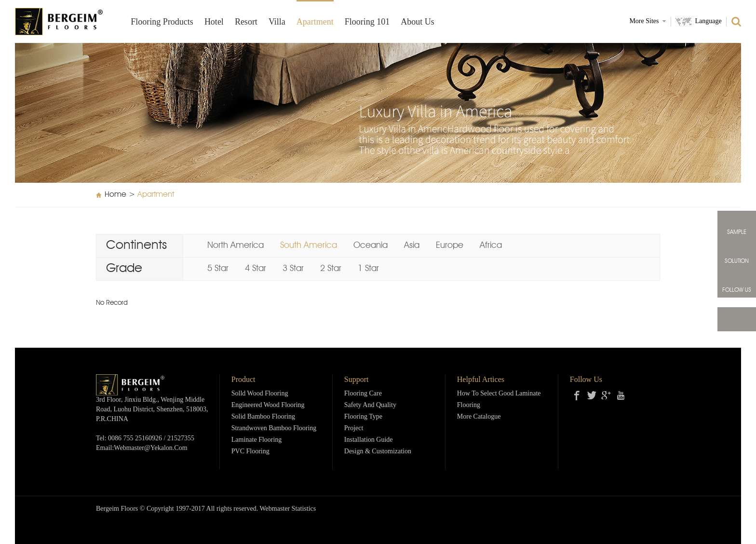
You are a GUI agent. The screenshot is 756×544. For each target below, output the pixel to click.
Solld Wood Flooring (260, 394)
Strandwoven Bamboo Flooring (274, 428)
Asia (412, 245)
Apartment (315, 22)
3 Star (293, 269)
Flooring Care (363, 394)
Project (354, 428)
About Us (418, 22)
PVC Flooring (250, 452)
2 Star (331, 269)
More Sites (644, 21)
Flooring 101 (367, 22)
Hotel (214, 22)
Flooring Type (363, 417)
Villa (277, 22)
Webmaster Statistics (288, 509)
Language (708, 21)
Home (115, 195)
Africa (491, 245)
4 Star (256, 269)
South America (309, 245)
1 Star (368, 269)
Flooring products (162, 22)
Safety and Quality (370, 405)
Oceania (371, 245)
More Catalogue (479, 417)
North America (236, 245)
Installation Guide (369, 440)
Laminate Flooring (257, 440)
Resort (246, 22)
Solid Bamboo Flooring (263, 417)
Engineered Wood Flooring (268, 405)
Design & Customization (378, 452)
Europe (450, 245)
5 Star (218, 269)
